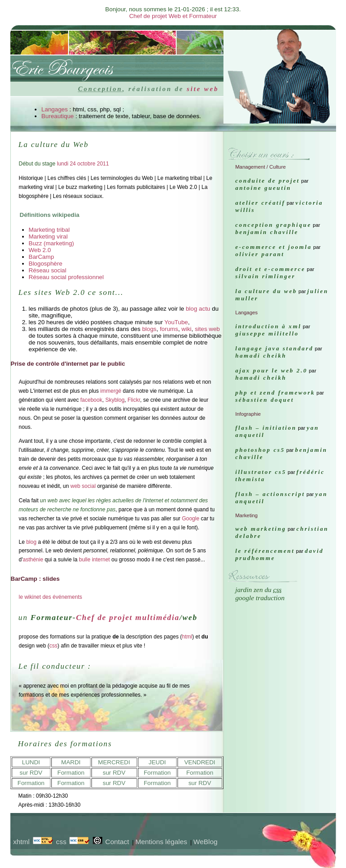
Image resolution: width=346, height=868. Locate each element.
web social (83, 486)
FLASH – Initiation (266, 428)
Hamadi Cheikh (261, 356)
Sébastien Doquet (264, 400)
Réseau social (48, 270)
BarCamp (41, 257)
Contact (117, 842)
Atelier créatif (260, 203)
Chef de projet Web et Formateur (173, 16)
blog (31, 542)
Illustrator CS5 (261, 472)
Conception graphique (273, 225)
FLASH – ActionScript (270, 494)
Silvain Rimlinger (265, 276)
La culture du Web (266, 291)
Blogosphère (46, 264)
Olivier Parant (260, 254)
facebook (91, 400)
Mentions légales (161, 842)
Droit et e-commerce (270, 269)
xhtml (21, 842)
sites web (207, 329)
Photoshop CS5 (260, 450)
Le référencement (265, 551)
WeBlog (205, 842)
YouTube (176, 322)
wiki (187, 329)
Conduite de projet (267, 181)
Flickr (134, 400)
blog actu (198, 309)
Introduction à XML (268, 326)
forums (169, 329)
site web (203, 89)
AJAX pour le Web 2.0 (271, 370)
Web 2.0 (40, 250)
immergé (111, 391)
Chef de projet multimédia (128, 618)
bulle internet (94, 560)
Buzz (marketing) (52, 243)
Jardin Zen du (258, 590)
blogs (149, 329)
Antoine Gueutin (263, 188)
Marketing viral (48, 237)
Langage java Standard (274, 348)
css (54, 646)
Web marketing (261, 529)
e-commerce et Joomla (273, 247)
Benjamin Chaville (267, 232)
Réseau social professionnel (66, 277)
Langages (55, 109)
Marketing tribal (49, 230)
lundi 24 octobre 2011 (83, 164)
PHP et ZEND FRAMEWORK (275, 393)
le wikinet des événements (51, 597)
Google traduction (260, 598)
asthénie (33, 560)
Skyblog (115, 400)
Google (191, 519)
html (187, 637)
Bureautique (58, 116)
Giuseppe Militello (267, 333)
